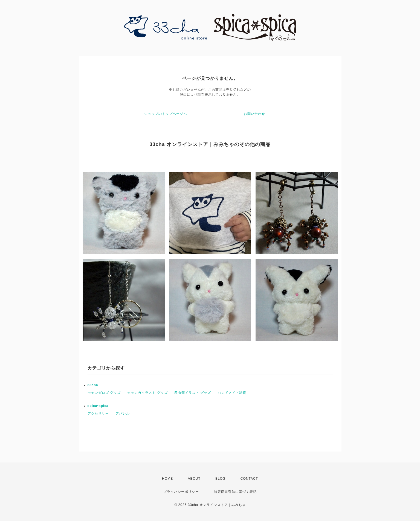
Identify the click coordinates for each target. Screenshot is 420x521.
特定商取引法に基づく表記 (235, 492)
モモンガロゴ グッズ (104, 393)
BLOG (220, 479)
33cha (93, 385)
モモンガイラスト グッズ (147, 393)
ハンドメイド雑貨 (232, 393)
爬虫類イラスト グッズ (193, 393)
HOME (167, 479)
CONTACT (249, 479)
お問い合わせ (254, 114)
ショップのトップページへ (166, 114)
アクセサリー (98, 414)
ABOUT (194, 479)
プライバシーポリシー (181, 492)
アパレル (123, 414)
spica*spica (98, 406)
